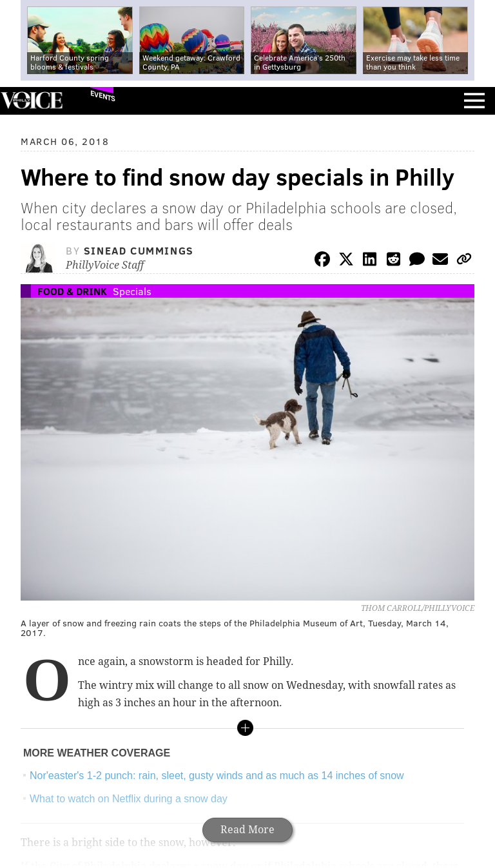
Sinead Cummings (139, 250)
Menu (474, 101)
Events (103, 96)
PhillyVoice (31, 100)
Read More (247, 830)
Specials (132, 291)
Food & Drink (72, 291)
